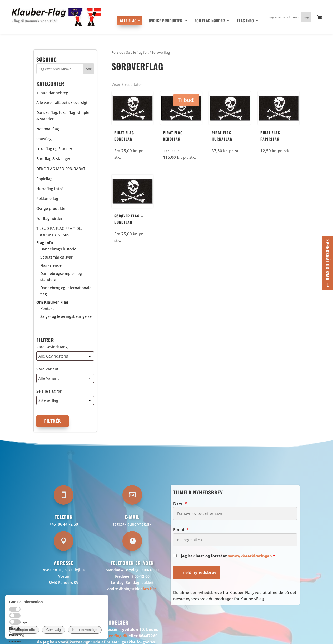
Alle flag (128, 21)
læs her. (150, 589)
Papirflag (44, 179)
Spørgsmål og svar (328, 260)
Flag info (245, 21)
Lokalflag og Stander (54, 149)
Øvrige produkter (166, 21)
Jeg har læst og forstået (228, 556)
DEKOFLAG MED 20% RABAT (61, 169)
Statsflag (44, 139)
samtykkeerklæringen (250, 556)
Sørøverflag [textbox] (48, 400)
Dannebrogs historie (58, 249)
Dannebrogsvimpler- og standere (61, 277)
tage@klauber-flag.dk (132, 524)
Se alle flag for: (49, 391)
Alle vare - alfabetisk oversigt (62, 103)
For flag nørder (210, 21)
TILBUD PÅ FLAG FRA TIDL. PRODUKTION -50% (59, 232)
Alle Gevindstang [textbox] (53, 356)
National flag (48, 129)
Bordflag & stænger (53, 159)
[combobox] (65, 356)
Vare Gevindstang (52, 347)
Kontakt (47, 308)
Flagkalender (52, 265)
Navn (180, 503)
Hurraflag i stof (50, 189)
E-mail (181, 529)
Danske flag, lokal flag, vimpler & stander (64, 116)
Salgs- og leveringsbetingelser (67, 316)
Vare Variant (47, 369)
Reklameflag (47, 198)
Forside (117, 52)
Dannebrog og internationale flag (66, 291)
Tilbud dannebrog (52, 93)
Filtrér (53, 421)
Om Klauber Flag (52, 302)
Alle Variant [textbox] (49, 378)
